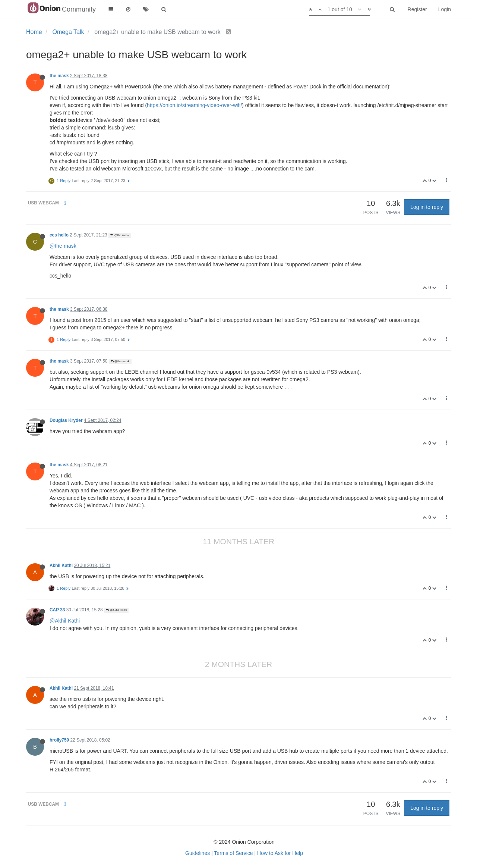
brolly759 (59, 740)
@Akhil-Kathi (65, 621)
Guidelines (198, 853)
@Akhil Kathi (116, 610)
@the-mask (63, 246)
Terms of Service (233, 853)
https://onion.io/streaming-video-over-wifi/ (194, 105)
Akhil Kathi (61, 565)
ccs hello (59, 235)
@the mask (120, 235)
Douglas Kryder (66, 420)
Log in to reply (427, 207)
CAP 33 (57, 610)
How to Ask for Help (280, 853)
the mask (59, 76)
